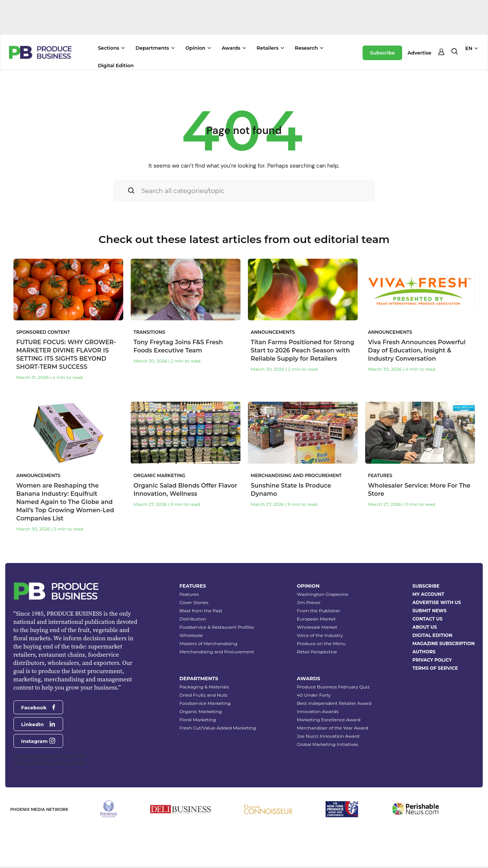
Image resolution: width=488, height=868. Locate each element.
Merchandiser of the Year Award (332, 728)
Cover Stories (194, 602)
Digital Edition (116, 65)
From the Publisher (318, 611)
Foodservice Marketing (205, 703)
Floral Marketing (198, 720)
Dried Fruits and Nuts (203, 695)
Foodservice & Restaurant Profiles (217, 627)
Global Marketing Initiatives (327, 744)
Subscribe (382, 53)
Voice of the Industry (320, 635)
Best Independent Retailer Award (334, 703)
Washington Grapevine (323, 594)
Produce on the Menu (321, 643)
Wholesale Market (317, 627)
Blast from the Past (201, 611)
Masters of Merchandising (208, 643)
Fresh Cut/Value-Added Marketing (217, 728)
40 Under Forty (314, 695)
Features (189, 594)
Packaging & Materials (204, 687)
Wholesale (191, 635)
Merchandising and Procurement (217, 652)
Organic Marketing (200, 711)
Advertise (419, 53)
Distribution (193, 619)
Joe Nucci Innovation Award (328, 736)
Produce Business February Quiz (333, 687)
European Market (316, 619)
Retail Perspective (317, 652)
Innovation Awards (318, 711)
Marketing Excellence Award (329, 720)
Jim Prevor (309, 602)
